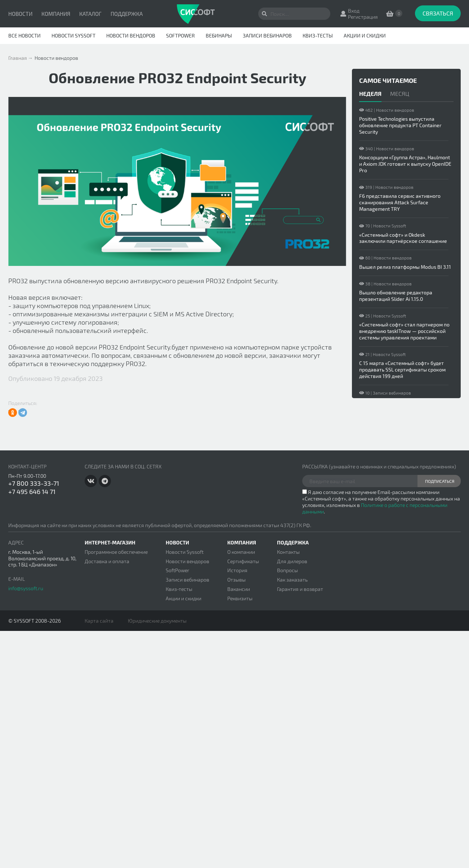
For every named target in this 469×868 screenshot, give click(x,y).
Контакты (288, 552)
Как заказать (292, 580)
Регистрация (363, 17)
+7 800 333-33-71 (34, 483)
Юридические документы (157, 621)
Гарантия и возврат (300, 589)
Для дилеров (292, 561)
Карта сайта (99, 621)
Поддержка (127, 14)
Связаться (438, 13)
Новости (20, 14)
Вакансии (239, 589)
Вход (354, 11)
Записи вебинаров (267, 35)
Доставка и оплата (107, 561)
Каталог (90, 14)
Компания (56, 14)
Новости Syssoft (73, 35)
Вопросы (287, 570)
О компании (241, 552)
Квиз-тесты (318, 35)
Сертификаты (243, 561)
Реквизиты (240, 598)
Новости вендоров (131, 35)
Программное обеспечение (116, 552)
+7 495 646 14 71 (32, 491)
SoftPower (180, 35)
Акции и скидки (365, 35)
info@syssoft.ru (26, 588)
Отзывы (236, 580)
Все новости (24, 35)
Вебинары (219, 35)
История (237, 570)
